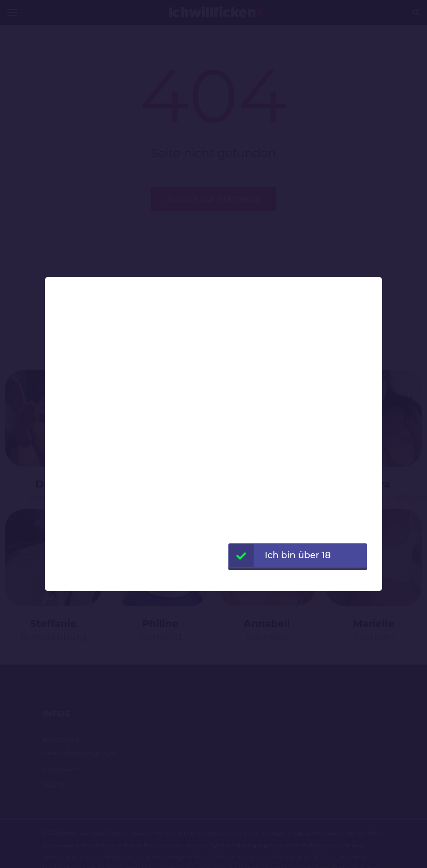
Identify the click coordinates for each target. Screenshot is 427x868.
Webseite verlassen (297, 579)
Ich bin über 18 (280, 555)
